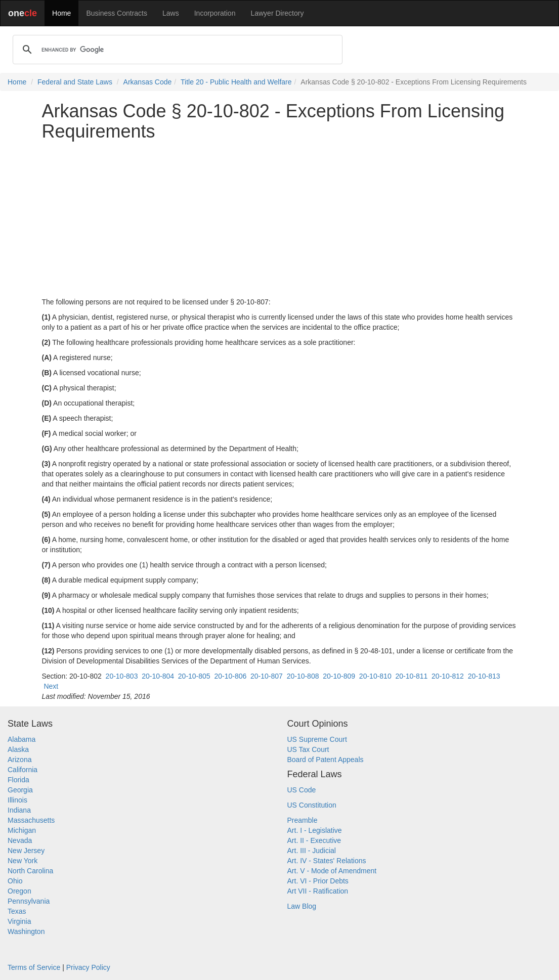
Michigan (22, 830)
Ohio (15, 881)
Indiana (19, 810)
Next (51, 686)
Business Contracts (117, 13)
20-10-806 (230, 676)
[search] (176, 50)
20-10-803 (122, 676)
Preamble (303, 820)
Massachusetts (31, 820)
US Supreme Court (317, 739)
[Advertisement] (280, 219)
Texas (17, 911)
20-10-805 (194, 676)
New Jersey (26, 851)
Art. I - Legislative (315, 830)
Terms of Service (34, 967)
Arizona (19, 760)
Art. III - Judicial (312, 851)
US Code (302, 790)
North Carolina (30, 871)
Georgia (20, 790)
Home (61, 13)
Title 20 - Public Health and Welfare (236, 82)
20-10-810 (375, 676)
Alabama (21, 739)
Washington (26, 931)
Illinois (17, 800)
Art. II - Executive (314, 840)
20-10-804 (158, 676)
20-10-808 (303, 676)
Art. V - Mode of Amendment (332, 871)
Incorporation (215, 13)
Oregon (19, 891)
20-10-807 (267, 676)
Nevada (20, 840)
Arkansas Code (148, 82)
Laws (171, 13)
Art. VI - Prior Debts (318, 881)
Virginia (19, 921)
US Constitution (312, 805)
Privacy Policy (88, 967)
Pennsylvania (29, 901)
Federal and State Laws (75, 82)
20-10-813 (484, 676)
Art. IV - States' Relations (327, 861)
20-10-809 (339, 676)
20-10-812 (448, 676)
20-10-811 (411, 676)
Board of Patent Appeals (326, 760)
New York (23, 861)
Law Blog (302, 906)
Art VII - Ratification (318, 891)
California (23, 770)
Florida (18, 780)
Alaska (18, 749)
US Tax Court (308, 749)
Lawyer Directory (277, 13)
